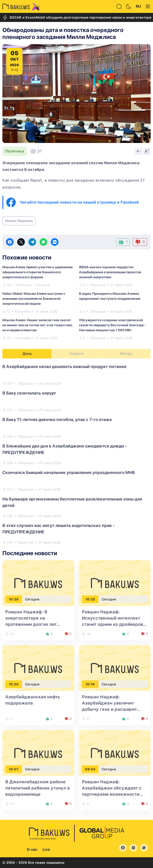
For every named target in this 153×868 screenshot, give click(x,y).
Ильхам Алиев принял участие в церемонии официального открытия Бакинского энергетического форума (37, 272)
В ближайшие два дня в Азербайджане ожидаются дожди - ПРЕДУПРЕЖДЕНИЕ (65, 449)
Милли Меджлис (19, 221)
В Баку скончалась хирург (29, 393)
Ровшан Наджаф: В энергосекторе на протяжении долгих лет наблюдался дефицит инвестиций (31, 624)
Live (46, 850)
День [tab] (27, 354)
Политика (15, 151)
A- (139, 151)
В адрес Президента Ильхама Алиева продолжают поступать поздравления (110, 296)
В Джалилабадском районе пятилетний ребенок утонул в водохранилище (37, 788)
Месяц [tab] (126, 354)
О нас (32, 850)
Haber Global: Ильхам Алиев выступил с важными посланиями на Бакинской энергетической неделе (34, 299)
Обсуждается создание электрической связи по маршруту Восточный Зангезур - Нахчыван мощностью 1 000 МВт (112, 325)
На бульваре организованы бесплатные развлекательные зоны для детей (72, 502)
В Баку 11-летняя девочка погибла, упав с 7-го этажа (57, 419)
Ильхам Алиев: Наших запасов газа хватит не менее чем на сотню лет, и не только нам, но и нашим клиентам (37, 325)
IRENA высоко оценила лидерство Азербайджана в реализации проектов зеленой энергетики (110, 272)
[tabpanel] (76, 454)
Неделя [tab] (76, 354)
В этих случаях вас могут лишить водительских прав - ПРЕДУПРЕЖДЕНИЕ (58, 529)
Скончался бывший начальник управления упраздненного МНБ (69, 472)
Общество (26, 384)
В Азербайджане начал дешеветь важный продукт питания (64, 366)
